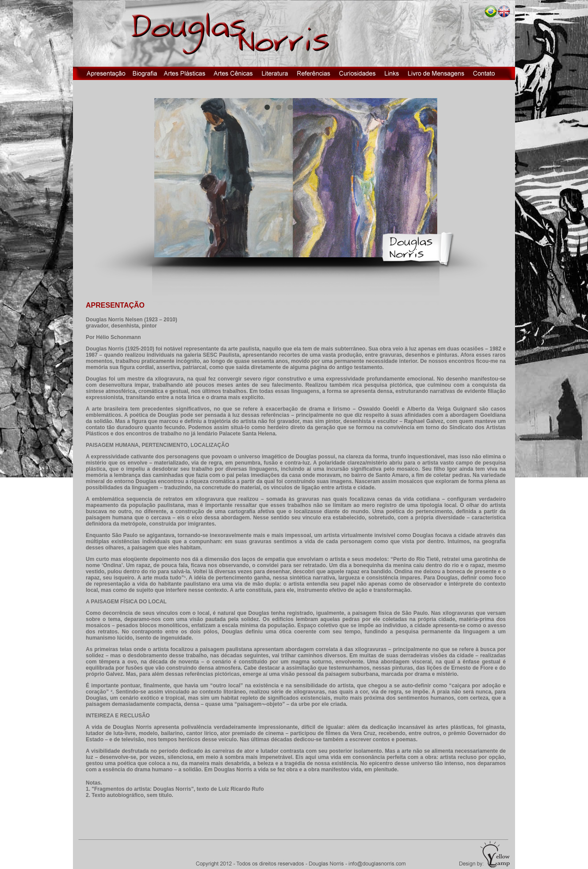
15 (428, 107)
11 (382, 107)
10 (370, 107)
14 (416, 107)
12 (393, 107)
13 (405, 107)
